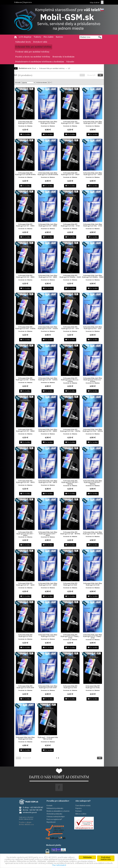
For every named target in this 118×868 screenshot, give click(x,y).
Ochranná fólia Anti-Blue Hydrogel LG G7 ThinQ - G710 (93, 636)
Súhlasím (87, 857)
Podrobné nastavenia (106, 858)
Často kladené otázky (83, 806)
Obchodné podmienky (54, 814)
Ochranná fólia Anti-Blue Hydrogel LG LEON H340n (48, 174)
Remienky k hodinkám (63, 57)
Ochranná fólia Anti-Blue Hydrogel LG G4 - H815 (48, 276)
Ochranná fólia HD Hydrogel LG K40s (25, 122)
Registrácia (28, 2)
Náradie (70, 62)
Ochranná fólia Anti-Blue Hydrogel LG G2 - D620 (93, 174)
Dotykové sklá (40, 42)
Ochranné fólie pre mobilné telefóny (33, 47)
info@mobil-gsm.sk (30, 812)
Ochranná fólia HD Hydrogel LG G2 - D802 (70, 122)
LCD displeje (25, 37)
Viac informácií (59, 865)
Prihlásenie (18, 2)
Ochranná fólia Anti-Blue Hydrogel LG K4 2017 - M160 (48, 534)
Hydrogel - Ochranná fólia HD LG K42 (48, 738)
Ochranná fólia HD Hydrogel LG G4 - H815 (25, 276)
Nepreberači (51, 822)
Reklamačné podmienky (55, 808)
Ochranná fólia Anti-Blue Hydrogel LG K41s (25, 738)
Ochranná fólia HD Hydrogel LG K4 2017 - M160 (25, 534)
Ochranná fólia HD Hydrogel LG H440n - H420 (70, 276)
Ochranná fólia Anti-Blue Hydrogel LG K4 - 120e (93, 328)
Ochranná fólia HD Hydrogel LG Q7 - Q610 (25, 584)
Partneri (78, 811)
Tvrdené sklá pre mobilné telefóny (32, 52)
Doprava (78, 808)
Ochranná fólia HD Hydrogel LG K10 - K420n (25, 328)
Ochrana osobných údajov (56, 817)
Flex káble (49, 37)
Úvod (34, 68)
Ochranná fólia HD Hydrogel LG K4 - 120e (70, 328)
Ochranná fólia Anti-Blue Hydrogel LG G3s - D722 (93, 225)
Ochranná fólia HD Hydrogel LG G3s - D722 (70, 225)
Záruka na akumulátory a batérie (58, 811)
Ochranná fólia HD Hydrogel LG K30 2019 (25, 687)
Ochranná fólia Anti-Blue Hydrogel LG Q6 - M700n (93, 533)
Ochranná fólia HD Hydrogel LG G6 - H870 (25, 482)
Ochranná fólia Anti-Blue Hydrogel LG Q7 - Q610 (48, 584)
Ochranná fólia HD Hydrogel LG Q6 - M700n (70, 533)
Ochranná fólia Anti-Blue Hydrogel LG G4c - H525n (93, 430)
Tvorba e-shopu (25, 822)
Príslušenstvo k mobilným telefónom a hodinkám (40, 62)
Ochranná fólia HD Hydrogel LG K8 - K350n (25, 379)
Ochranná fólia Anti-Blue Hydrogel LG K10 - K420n (48, 328)
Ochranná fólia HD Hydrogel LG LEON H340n (25, 174)
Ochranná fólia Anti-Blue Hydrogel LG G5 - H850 (48, 430)
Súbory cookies (81, 814)
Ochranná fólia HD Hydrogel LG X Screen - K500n (70, 380)
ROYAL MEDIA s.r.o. (26, 825)
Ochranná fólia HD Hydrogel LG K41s (93, 687)
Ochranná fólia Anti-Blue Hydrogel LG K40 (93, 584)
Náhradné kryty (23, 42)
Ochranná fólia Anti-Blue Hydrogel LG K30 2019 (48, 687)
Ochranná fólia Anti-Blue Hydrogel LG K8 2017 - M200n (93, 482)
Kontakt (49, 806)
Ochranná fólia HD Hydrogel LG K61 (70, 687)
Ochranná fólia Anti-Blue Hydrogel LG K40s (48, 122)
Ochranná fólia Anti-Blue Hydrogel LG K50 (48, 636)
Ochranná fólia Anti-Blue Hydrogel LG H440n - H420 (93, 276)
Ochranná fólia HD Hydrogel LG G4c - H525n (70, 430)
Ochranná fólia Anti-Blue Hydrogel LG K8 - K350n (48, 379)
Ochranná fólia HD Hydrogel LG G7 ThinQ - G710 (70, 636)
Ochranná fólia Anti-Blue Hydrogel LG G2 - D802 (93, 122)
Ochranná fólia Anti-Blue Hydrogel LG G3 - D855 (48, 225)
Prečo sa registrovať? (54, 819)
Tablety (38, 37)
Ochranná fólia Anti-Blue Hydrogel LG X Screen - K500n (93, 380)
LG (69, 68)
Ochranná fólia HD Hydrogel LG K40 (70, 584)
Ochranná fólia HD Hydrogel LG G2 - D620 (70, 174)
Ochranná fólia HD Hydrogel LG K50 (25, 636)
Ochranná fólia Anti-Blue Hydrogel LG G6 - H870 (48, 482)
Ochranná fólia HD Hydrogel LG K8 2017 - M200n (70, 482)
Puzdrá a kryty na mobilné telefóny (33, 57)
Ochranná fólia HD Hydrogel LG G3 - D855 (25, 225)
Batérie (59, 37)
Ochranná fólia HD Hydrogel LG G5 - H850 (25, 430)
